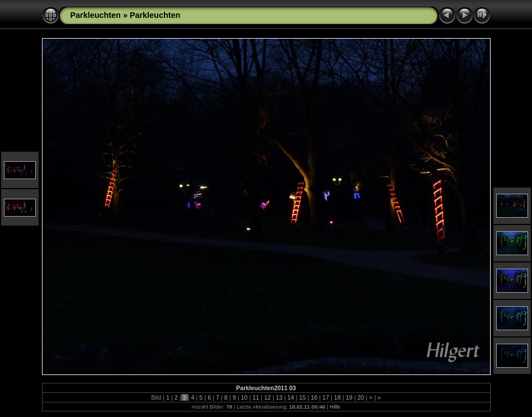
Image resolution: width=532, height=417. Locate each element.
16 (314, 397)
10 (244, 397)
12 (267, 397)
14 (291, 397)
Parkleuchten (96, 15)
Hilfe (335, 407)
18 (337, 397)
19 (349, 397)
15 (303, 397)
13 (279, 397)
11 (256, 397)
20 (361, 397)
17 (326, 397)
